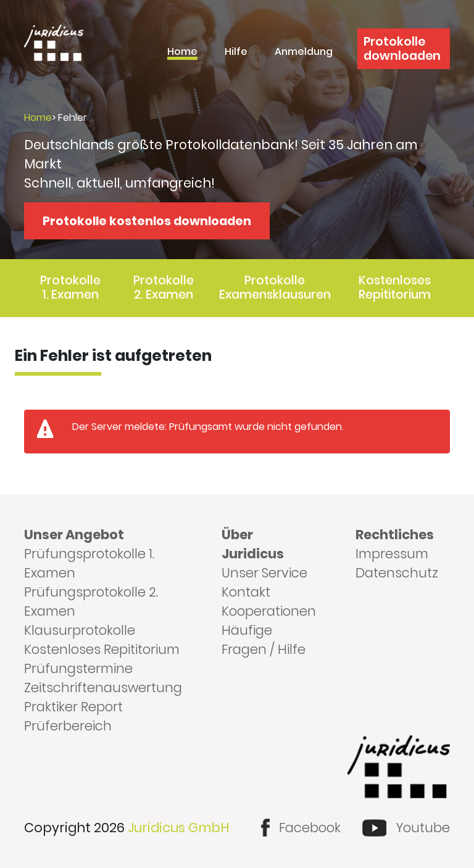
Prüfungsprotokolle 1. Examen (89, 563)
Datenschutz (397, 573)
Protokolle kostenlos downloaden (147, 221)
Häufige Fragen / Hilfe (264, 640)
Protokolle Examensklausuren (275, 287)
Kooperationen (269, 611)
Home (182, 53)
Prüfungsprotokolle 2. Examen (91, 601)
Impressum (392, 554)
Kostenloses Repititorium (395, 287)
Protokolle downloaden (402, 49)
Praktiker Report (73, 707)
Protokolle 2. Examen (164, 287)
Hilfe (236, 53)
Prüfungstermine (78, 668)
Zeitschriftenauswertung (103, 688)
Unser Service (264, 573)
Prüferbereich (68, 726)
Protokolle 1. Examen (70, 287)
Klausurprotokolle (80, 630)
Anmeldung (304, 53)
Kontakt (246, 592)
